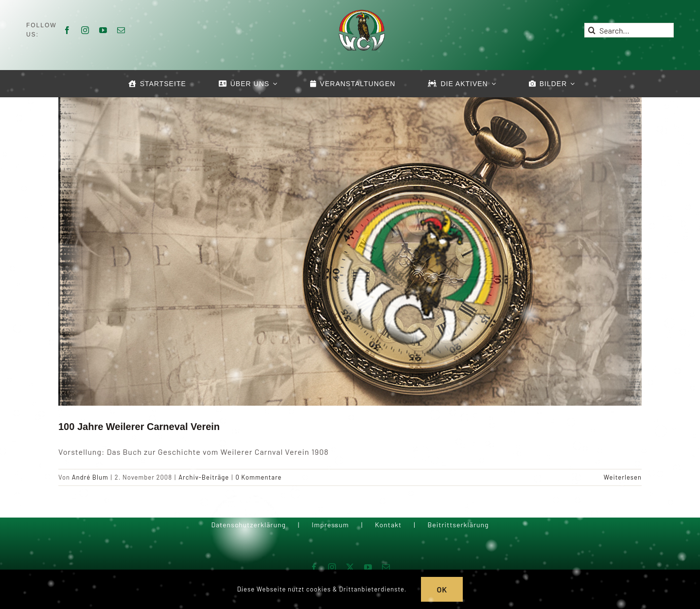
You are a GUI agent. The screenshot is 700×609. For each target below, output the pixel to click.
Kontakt (388, 525)
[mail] (121, 30)
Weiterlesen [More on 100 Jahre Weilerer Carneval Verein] (623, 477)
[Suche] (592, 30)
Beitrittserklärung (458, 525)
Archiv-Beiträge (204, 477)
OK (442, 589)
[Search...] (629, 30)
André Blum (90, 477)
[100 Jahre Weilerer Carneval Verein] (350, 250)
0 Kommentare (258, 477)
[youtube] (103, 30)
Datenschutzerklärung (248, 525)
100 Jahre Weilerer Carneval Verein (139, 427)
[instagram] (85, 30)
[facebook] (67, 30)
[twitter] (350, 567)
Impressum (330, 525)
